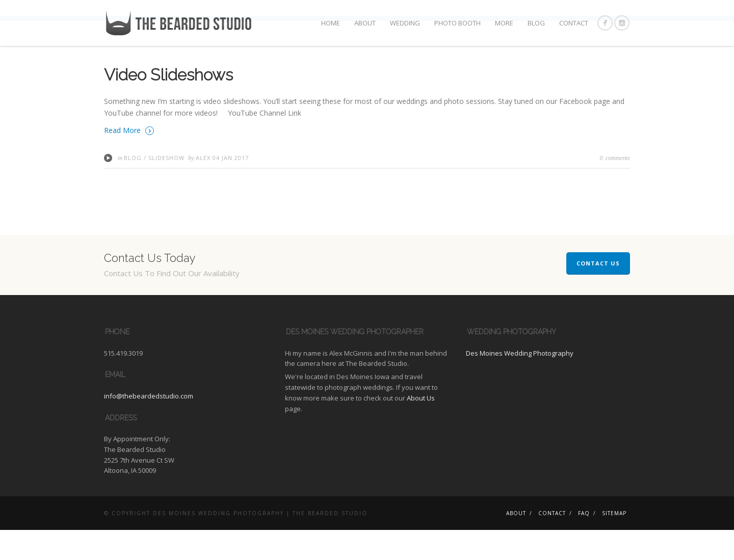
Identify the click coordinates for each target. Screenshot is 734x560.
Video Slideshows (168, 105)
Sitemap (614, 543)
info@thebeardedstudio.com (149, 426)
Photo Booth (457, 23)
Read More (129, 160)
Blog (536, 23)
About (365, 23)
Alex (204, 187)
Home (331, 23)
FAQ (584, 543)
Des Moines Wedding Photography (520, 383)
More (504, 23)
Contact (574, 23)
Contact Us (598, 293)
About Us (421, 428)
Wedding (405, 23)
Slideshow (166, 187)
